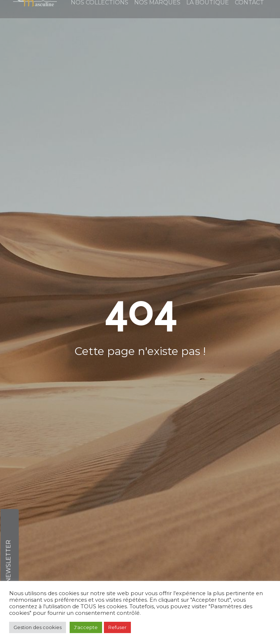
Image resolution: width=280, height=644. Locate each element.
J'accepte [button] (86, 627)
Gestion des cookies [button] (38, 627)
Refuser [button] (117, 627)
